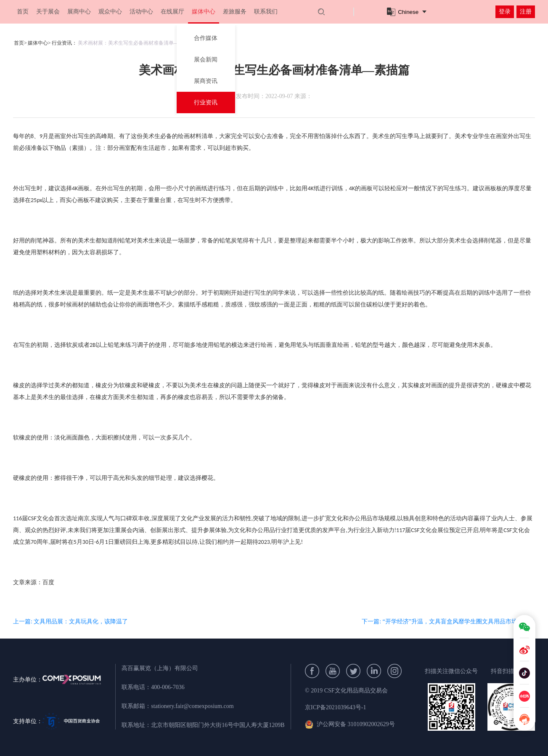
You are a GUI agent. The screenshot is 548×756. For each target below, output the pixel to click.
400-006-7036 (168, 687)
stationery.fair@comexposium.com (192, 706)
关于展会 (48, 12)
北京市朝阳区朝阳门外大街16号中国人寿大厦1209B (218, 725)
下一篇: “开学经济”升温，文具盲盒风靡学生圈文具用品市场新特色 (448, 622)
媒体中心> (39, 43)
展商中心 (79, 12)
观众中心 (110, 12)
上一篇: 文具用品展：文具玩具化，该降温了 (70, 622)
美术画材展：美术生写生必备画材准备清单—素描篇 (136, 43)
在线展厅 (172, 12)
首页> (20, 43)
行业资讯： (64, 43)
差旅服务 (235, 12)
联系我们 (266, 12)
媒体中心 (204, 12)
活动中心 (141, 12)
